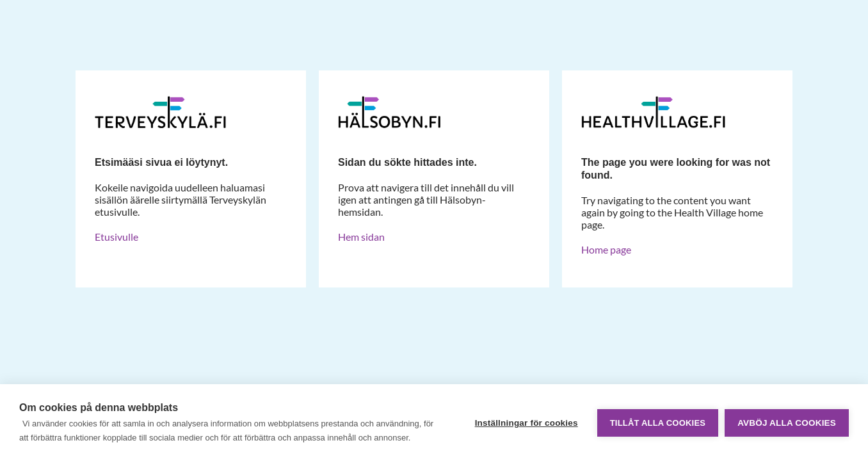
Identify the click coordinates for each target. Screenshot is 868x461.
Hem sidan (361, 237)
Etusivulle (117, 237)
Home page (606, 249)
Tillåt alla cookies (658, 423)
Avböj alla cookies (787, 423)
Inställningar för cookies (526, 423)
